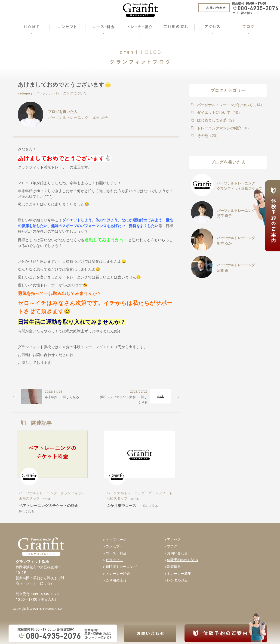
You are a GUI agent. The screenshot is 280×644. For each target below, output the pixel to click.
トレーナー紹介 (118, 574)
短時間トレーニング (121, 567)
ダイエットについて (219, 113)
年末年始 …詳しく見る (62, 397)
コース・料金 (116, 553)
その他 (208, 136)
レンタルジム (177, 580)
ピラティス (114, 560)
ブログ (172, 546)
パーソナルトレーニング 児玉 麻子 (78, 117)
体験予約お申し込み (183, 560)
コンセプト (114, 546)
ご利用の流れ (116, 580)
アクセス (174, 540)
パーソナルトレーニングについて (61, 93)
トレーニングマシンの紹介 (223, 128)
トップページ (116, 540)
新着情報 (174, 567)
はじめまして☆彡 (216, 120)
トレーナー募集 (179, 574)
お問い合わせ (177, 553)
